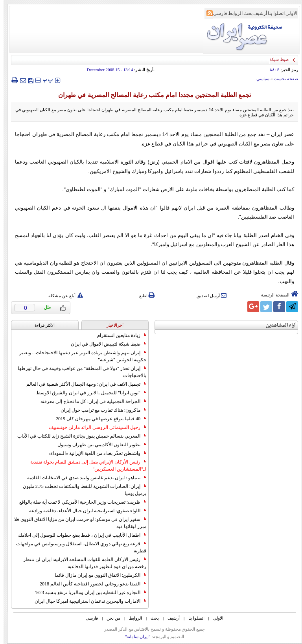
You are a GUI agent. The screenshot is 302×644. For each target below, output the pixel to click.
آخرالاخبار (111, 325)
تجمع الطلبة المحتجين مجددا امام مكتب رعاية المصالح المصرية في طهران (151, 95)
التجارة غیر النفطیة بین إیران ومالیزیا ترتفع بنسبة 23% (87, 592)
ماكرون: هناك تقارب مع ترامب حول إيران (100, 410)
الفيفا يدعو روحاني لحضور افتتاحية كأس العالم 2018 (89, 584)
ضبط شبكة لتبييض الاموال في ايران (105, 344)
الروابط (232, 13)
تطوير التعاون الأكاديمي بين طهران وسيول (98, 445)
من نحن (110, 618)
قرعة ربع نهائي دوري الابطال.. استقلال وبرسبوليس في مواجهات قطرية (78, 547)
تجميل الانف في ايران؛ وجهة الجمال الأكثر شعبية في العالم (83, 384)
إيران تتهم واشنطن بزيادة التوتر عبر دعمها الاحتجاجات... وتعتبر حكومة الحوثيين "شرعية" (79, 356)
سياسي (259, 79)
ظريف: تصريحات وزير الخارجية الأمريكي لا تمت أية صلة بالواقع (79, 502)
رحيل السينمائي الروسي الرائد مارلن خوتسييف (94, 427)
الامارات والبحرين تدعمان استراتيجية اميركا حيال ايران (87, 601)
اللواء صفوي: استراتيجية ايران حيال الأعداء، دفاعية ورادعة (84, 511)
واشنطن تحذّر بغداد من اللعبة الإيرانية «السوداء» (94, 453)
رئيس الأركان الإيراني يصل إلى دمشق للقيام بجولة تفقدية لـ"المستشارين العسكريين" (85, 466)
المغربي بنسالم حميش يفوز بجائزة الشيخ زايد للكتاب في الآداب (78, 436)
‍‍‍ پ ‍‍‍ (44, 80)
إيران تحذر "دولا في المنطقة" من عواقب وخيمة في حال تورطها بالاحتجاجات (78, 372)
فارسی (217, 13)
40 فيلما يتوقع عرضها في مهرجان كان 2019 (98, 419)
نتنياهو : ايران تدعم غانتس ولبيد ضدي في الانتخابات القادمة (83, 478)
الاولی (288, 13)
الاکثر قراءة (41, 325)
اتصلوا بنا (273, 13)
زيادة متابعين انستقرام (118, 335)
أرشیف (257, 13)
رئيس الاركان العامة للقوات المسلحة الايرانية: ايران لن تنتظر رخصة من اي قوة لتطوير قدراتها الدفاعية (81, 563)
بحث (244, 13)
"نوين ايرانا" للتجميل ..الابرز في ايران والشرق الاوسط (88, 393)
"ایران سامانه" (134, 637)
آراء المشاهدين (277, 325)
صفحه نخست (282, 79)
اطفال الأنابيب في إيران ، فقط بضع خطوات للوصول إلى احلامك (79, 535)
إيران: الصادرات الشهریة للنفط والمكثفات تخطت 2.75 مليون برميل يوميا (81, 490)
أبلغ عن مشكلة (62, 296)
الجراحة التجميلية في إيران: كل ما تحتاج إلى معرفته (90, 401)
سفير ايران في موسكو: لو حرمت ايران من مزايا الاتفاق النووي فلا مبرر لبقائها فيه (77, 523)
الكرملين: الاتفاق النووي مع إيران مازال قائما (97, 575)
